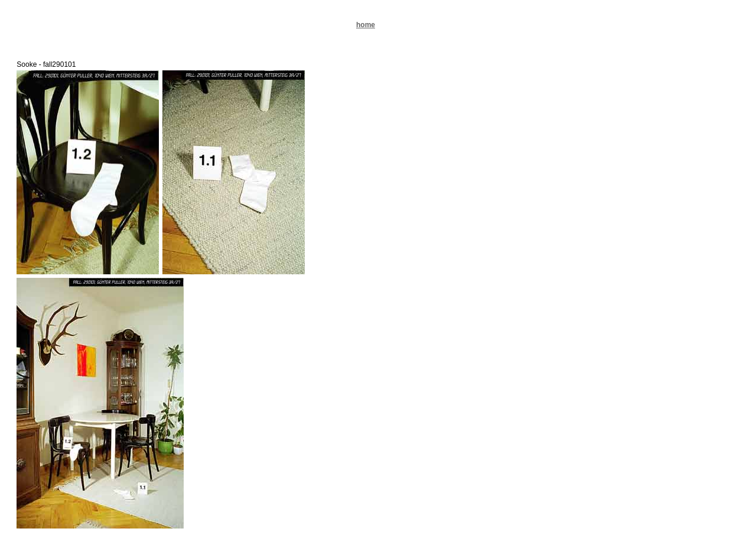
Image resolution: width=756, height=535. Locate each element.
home (366, 25)
